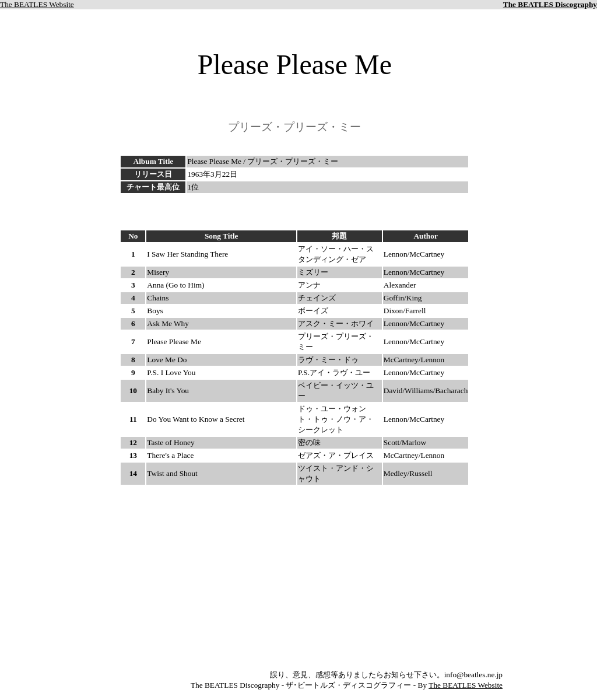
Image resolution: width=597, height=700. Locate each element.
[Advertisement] (294, 212)
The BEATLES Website (37, 4)
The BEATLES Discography (550, 4)
